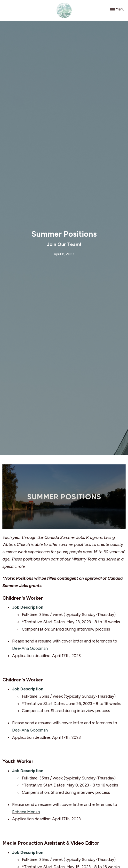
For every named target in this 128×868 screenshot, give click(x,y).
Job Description (28, 771)
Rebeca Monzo (26, 812)
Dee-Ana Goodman (30, 648)
